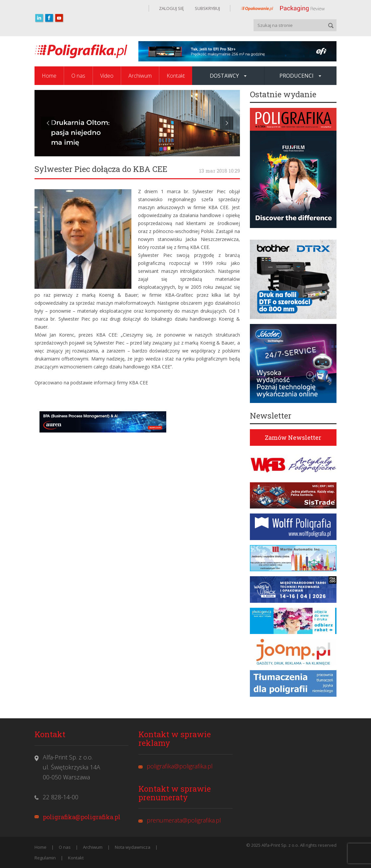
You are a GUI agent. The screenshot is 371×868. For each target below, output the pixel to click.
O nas (78, 76)
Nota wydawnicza (133, 847)
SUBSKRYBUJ (207, 8)
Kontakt (176, 76)
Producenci (300, 76)
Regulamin (45, 858)
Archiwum (140, 76)
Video (107, 76)
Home (49, 76)
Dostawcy (228, 76)
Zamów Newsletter (293, 437)
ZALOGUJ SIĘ (171, 8)
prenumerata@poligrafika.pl (184, 820)
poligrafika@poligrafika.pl (82, 817)
